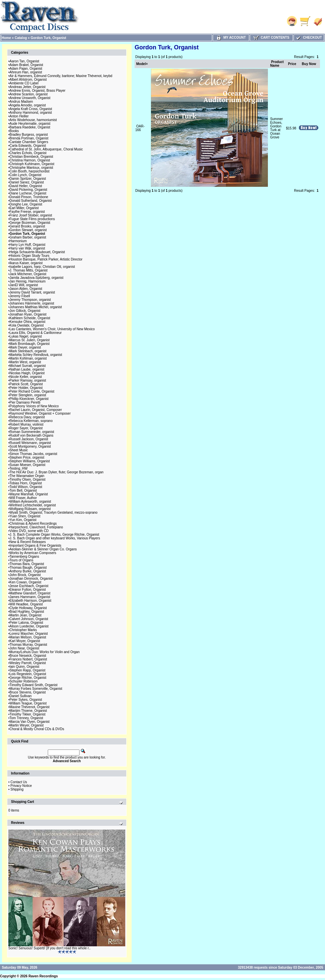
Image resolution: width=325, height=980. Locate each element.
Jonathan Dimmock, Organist (31, 579)
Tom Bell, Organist (23, 491)
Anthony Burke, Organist (28, 571)
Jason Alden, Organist (26, 289)
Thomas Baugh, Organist (28, 568)
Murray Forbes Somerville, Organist (36, 689)
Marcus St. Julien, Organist (30, 340)
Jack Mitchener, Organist (28, 274)
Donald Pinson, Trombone (29, 197)
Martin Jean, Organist (26, 615)
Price (292, 64)
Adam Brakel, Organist (27, 65)
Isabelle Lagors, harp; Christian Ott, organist (42, 267)
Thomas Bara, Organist (27, 564)
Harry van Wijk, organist (27, 248)
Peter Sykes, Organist (26, 700)
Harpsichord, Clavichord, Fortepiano (36, 527)
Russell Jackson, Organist (29, 439)
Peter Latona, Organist (27, 623)
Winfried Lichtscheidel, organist (33, 505)
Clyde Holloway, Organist (28, 608)
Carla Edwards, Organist (28, 146)
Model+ (142, 64)
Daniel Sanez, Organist (27, 182)
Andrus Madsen (21, 102)
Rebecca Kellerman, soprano (31, 421)
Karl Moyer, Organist (25, 641)
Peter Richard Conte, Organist (32, 391)
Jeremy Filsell (20, 296)
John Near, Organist (25, 648)
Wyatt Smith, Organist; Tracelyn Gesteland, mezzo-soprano (54, 513)
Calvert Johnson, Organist (29, 619)
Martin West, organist (25, 362)
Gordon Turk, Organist (48, 38)
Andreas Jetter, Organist (28, 87)
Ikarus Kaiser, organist (26, 263)
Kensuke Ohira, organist (28, 322)
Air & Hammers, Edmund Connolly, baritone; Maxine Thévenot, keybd (61, 76)
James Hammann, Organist (30, 597)
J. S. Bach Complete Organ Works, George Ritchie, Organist (54, 535)
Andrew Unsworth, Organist (30, 98)
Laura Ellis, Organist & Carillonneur (36, 333)
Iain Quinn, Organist (25, 667)
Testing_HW (19, 468)
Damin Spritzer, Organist (28, 179)
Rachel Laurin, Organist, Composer (36, 410)
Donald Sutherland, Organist (31, 201)
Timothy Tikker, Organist (28, 714)
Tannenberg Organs (24, 557)
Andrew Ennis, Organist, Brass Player (38, 91)
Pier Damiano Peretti (25, 402)
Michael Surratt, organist (28, 366)
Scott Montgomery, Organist (30, 446)
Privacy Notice (21, 786)
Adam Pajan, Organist (26, 69)
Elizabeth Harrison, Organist (31, 601)
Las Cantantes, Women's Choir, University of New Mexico (52, 329)
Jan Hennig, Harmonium (28, 281)
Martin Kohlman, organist (28, 358)
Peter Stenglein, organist (28, 395)
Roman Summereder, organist (32, 432)
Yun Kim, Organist (23, 520)
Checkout (309, 38)
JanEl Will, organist (24, 285)
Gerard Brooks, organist (27, 226)
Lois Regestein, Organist (28, 674)
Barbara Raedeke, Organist (30, 127)
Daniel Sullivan (21, 696)
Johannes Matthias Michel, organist (36, 307)
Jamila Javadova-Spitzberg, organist (37, 278)
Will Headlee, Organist (26, 604)
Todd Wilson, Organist (26, 487)
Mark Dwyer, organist (25, 347)
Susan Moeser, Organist (28, 465)
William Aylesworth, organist (30, 502)
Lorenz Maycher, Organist (29, 634)
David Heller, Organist (26, 186)
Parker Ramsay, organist (28, 380)
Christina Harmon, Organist (30, 160)
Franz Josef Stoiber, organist (31, 215)
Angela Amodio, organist (28, 105)
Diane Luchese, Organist (28, 193)
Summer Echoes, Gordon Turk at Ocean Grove (277, 128)
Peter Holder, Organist (26, 388)
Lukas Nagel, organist (26, 336)
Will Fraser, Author (23, 498)
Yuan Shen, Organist (25, 516)
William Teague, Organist (28, 703)
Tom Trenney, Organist (26, 718)
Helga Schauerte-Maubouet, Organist (37, 252)
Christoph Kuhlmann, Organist (32, 164)
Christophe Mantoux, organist (32, 168)
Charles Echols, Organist (28, 153)
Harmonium (18, 241)
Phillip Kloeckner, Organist (29, 399)
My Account (231, 38)
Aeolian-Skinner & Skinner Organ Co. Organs (43, 549)
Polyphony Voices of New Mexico (34, 406)
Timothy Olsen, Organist (28, 479)
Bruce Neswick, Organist (28, 656)
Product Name (277, 64)
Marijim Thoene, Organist (28, 711)
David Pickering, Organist (29, 190)
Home (6, 38)
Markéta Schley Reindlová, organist (36, 355)
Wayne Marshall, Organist (29, 494)
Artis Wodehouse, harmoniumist (33, 120)
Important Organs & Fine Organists (36, 546)
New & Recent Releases (28, 542)
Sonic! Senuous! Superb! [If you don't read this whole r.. (49, 948)
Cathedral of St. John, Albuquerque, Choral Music (46, 149)
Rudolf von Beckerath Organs (32, 435)
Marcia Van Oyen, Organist (30, 722)
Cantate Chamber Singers (29, 142)
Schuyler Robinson (24, 681)
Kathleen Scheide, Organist (30, 318)
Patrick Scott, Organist (26, 384)
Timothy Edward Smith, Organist (34, 685)
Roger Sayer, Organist (26, 428)
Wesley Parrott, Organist (28, 663)
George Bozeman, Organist (30, 223)
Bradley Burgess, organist (29, 135)
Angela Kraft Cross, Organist (31, 109)
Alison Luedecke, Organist (29, 626)
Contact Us (19, 782)
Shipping (17, 789)
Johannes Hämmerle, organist (32, 303)
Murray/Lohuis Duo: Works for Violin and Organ (45, 652)
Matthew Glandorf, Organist (30, 593)
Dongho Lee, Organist (26, 204)
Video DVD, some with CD (29, 531)
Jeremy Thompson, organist (30, 300)
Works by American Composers (33, 553)
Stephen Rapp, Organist (28, 670)
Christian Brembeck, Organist (32, 157)
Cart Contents (271, 38)
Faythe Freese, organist (27, 212)
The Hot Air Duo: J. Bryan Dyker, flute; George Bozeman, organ (57, 472)
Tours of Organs (22, 560)
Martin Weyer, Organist (27, 725)
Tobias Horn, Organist (26, 483)
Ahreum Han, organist (26, 72)
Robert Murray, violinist (27, 424)
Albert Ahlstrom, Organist (28, 80)
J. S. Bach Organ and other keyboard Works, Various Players (55, 538)
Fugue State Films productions (32, 219)
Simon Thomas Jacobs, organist (34, 454)
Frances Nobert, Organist (28, 659)
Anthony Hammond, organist (31, 113)
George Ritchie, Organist (28, 678)
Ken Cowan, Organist (26, 582)
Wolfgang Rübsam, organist (30, 509)
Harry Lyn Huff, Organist (28, 245)
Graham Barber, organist (28, 237)
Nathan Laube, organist (27, 369)
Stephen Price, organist (27, 457)
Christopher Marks (23, 630)
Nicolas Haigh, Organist (27, 373)
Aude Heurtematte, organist (30, 124)
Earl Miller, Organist (24, 208)
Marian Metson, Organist (28, 637)
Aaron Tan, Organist (25, 61)
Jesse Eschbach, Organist (29, 586)
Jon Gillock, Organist (25, 311)
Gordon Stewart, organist (28, 230)
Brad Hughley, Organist (27, 612)
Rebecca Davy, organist (27, 417)
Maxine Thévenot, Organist (30, 707)
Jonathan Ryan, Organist (28, 314)
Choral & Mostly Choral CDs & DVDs (37, 729)
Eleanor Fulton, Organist (28, 590)
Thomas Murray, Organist (29, 645)
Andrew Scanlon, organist (29, 94)
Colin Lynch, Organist (26, 175)
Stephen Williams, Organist (30, 461)
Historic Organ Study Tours (30, 256)
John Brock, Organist (25, 575)
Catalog (21, 38)
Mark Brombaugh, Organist (30, 344)
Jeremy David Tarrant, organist (32, 292)
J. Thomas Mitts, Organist (29, 270)
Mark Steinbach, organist (28, 351)
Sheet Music (19, 450)
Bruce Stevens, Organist (28, 692)
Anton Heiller (19, 116)
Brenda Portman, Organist (29, 138)
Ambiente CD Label (24, 83)
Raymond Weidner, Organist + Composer (40, 413)
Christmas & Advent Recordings (33, 524)
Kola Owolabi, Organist (27, 325)
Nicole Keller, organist (26, 377)
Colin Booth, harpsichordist (30, 171)
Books (14, 131)
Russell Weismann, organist (30, 443)
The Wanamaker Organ (27, 476)
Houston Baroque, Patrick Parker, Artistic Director (46, 259)
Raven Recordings (43, 976)
